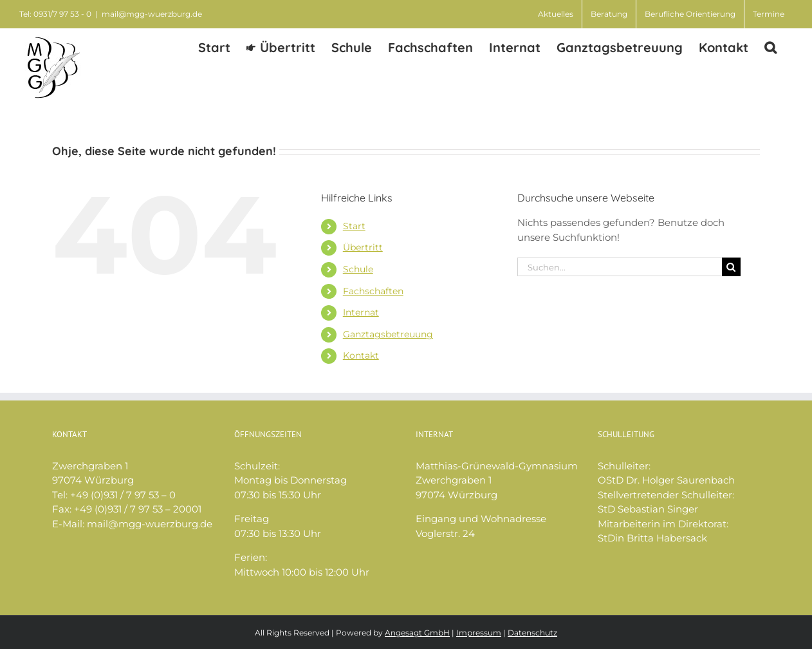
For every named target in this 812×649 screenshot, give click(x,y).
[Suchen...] (620, 267)
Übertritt (363, 247)
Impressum (479, 633)
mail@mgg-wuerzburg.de (152, 14)
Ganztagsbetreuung (388, 334)
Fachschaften (373, 291)
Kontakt (361, 355)
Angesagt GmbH (417, 633)
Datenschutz (532, 633)
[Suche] (731, 267)
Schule (358, 269)
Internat (361, 312)
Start (354, 226)
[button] (770, 47)
